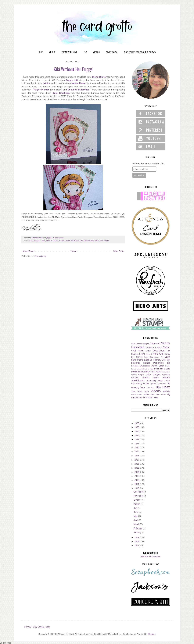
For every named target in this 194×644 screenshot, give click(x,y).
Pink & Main (148, 369)
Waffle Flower (137, 395)
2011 (137, 484)
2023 (137, 435)
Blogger (152, 634)
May (136, 516)
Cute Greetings (61, 93)
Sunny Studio (143, 384)
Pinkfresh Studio (162, 369)
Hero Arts (158, 354)
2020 (137, 448)
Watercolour (149, 394)
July (136, 508)
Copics (46, 83)
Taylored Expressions (158, 384)
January (138, 532)
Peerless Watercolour (141, 366)
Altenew (154, 344)
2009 (137, 537)
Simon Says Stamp (156, 378)
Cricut (148, 351)
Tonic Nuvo (143, 391)
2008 (137, 541)
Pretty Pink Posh (152, 372)
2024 (137, 431)
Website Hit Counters (151, 557)
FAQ (85, 52)
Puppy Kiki (72, 80)
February (138, 528)
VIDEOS (96, 52)
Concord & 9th (153, 348)
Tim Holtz (163, 387)
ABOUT (52, 52)
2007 (137, 545)
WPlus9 (166, 391)
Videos (156, 391)
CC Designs (34, 241)
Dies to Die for (52, 241)
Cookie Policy (44, 627)
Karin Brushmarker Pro (154, 357)
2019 (137, 452)
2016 (137, 464)
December (139, 492)
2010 (137, 488)
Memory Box (159, 360)
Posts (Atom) (41, 256)
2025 (137, 427)
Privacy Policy (31, 627)
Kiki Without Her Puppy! (73, 69)
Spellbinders (138, 381)
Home (74, 251)
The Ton (150, 388)
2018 (137, 456)
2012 (137, 480)
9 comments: (59, 238)
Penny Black (158, 366)
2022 (137, 439)
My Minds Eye (77, 241)
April (136, 520)
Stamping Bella (155, 381)
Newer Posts (28, 251)
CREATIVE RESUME (69, 52)
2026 (137, 423)
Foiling (142, 354)
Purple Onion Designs (149, 375)
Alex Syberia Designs (140, 344)
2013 (137, 476)
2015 (137, 468)
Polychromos (137, 372)
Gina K (149, 354)
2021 (137, 444)
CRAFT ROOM (112, 52)
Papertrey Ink (161, 363)
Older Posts (118, 251)
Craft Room (137, 351)
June (136, 512)
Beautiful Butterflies (78, 90)
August (137, 504)
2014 (137, 472)
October (138, 500)
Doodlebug (159, 351)
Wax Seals (161, 395)
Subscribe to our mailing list (148, 164)
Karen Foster (65, 241)
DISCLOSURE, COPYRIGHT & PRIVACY (140, 52)
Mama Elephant (145, 360)
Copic (43, 241)
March (137, 524)
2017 (137, 460)
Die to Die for (99, 77)
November (139, 496)
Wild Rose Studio (102, 241)
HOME (40, 52)
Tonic (133, 391)
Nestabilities (78, 83)
